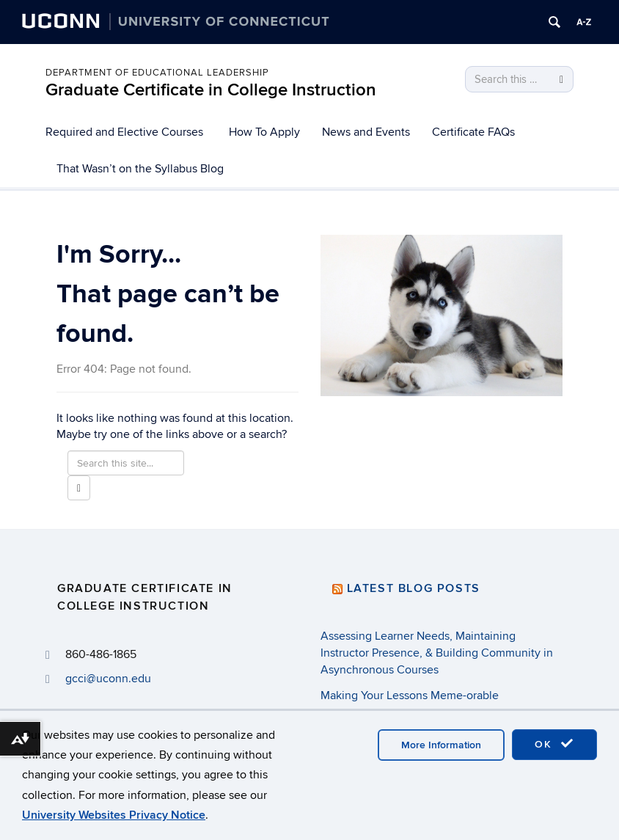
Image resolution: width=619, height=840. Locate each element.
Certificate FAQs (473, 132)
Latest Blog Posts (414, 588)
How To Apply (264, 132)
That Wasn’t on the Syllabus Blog (140, 169)
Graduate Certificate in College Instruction (211, 90)
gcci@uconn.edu (108, 679)
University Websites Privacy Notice (114, 815)
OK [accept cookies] (554, 744)
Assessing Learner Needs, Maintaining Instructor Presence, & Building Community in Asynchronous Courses (437, 653)
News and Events (366, 132)
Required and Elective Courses (124, 132)
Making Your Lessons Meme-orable (410, 695)
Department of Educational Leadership (157, 73)
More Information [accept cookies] (441, 745)
